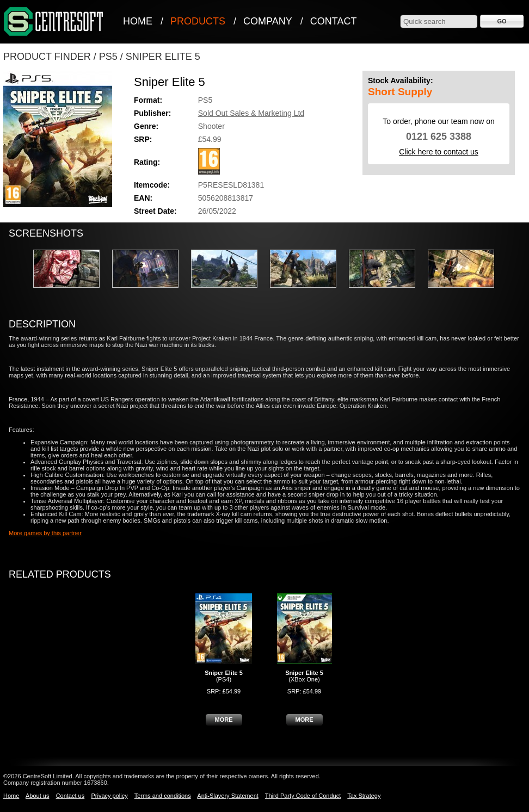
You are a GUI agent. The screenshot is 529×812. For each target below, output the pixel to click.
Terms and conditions (163, 796)
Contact (334, 21)
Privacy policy (109, 796)
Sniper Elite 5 (163, 57)
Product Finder (47, 57)
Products (198, 21)
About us (37, 796)
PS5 (108, 57)
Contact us (70, 796)
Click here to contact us (439, 152)
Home (138, 21)
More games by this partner (45, 533)
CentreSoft (54, 22)
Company (268, 21)
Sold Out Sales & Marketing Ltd (251, 113)
